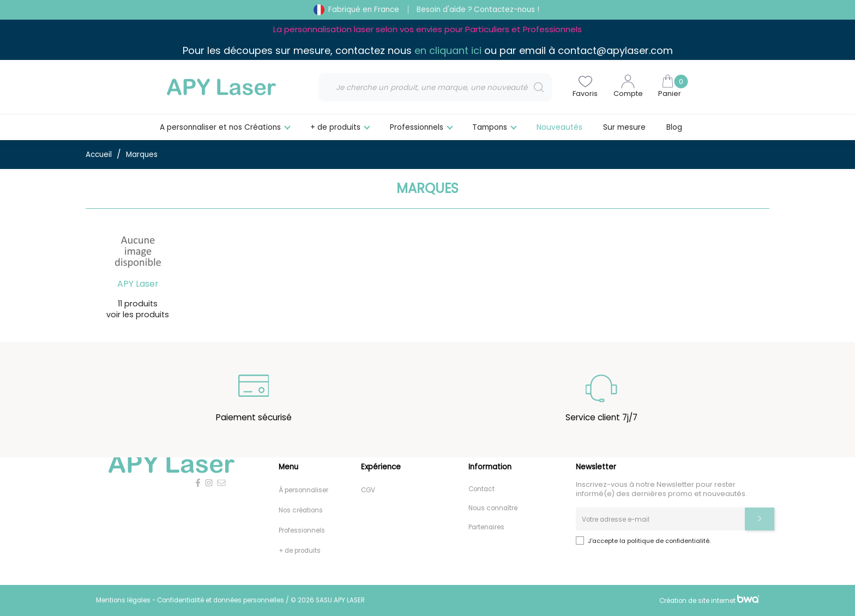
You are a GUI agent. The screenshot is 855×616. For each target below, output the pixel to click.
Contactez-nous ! (507, 10)
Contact (481, 490)
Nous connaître (493, 509)
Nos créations (301, 511)
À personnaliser (303, 491)
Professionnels (302, 531)
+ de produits (300, 551)
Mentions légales (124, 600)
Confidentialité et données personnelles (221, 600)
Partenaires (486, 528)
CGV (368, 491)
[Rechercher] (435, 87)
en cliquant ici (448, 50)
